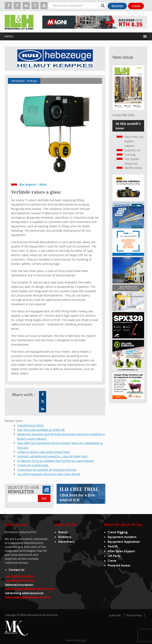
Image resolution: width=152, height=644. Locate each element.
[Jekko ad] (128, 337)
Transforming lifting (30, 425)
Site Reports (28, 184)
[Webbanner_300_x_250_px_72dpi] (128, 200)
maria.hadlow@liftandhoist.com (30, 589)
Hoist (43, 184)
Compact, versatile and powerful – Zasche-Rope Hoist (52, 456)
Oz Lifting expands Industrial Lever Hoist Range (49, 474)
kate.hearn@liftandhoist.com (28, 597)
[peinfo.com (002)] (128, 255)
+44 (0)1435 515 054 (20, 581)
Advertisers (66, 542)
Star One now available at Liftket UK (41, 430)
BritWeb (82, 640)
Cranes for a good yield (33, 465)
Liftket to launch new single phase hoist (44, 452)
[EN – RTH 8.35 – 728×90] (95, 22)
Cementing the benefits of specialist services (47, 470)
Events (63, 532)
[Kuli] (55, 59)
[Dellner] (128, 370)
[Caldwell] (128, 398)
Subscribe (115, 615)
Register (117, 6)
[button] (73, 36)
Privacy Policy (134, 615)
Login (136, 6)
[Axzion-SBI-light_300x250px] (128, 227)
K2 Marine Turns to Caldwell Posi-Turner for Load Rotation (56, 461)
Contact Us (17, 570)
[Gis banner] (128, 310)
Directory (65, 537)
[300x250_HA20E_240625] (128, 282)
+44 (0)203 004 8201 (20, 576)
